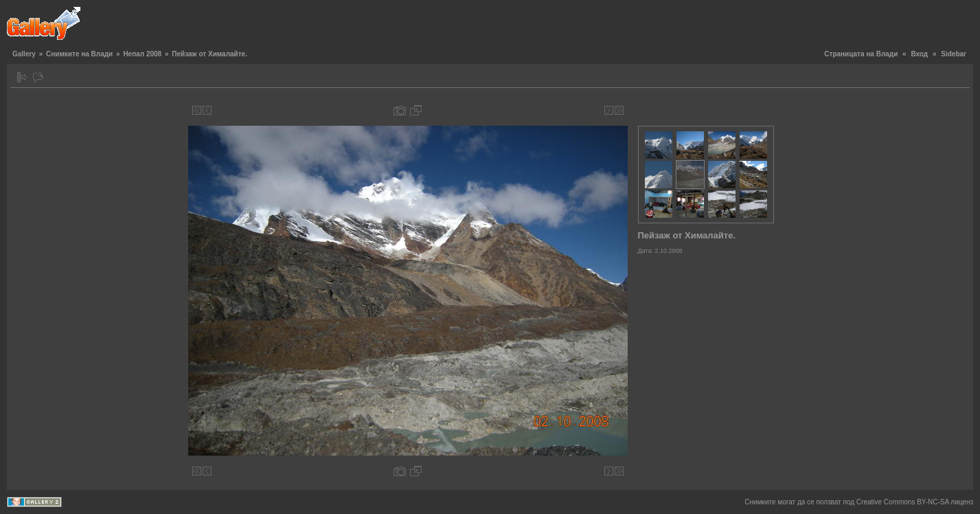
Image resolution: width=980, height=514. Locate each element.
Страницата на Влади (861, 54)
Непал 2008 (142, 54)
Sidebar (954, 54)
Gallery (24, 54)
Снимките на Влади (79, 54)
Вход (919, 54)
